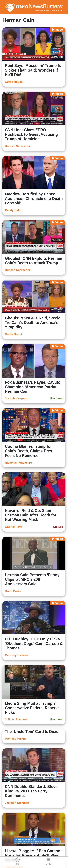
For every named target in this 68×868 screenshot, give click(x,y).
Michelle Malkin (15, 739)
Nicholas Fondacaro (18, 463)
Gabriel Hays (14, 527)
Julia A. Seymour (16, 720)
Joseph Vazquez (16, 398)
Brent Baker (13, 591)
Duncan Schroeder (18, 146)
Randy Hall (12, 210)
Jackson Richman (17, 803)
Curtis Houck (14, 82)
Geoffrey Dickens (17, 655)
